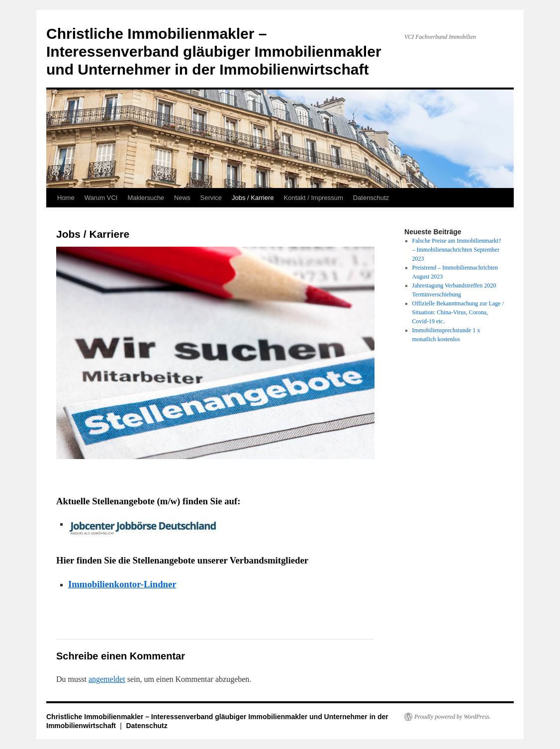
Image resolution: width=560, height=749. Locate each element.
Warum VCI (101, 198)
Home (66, 198)
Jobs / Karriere (253, 198)
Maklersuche (146, 198)
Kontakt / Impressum (314, 198)
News (182, 198)
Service (211, 198)
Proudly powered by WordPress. (453, 717)
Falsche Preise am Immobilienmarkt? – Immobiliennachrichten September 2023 (457, 250)
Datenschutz (371, 198)
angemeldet (107, 679)
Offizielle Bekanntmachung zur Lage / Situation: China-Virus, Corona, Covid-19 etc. (458, 312)
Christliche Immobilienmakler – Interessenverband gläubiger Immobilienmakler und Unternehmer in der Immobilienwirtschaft (214, 51)
